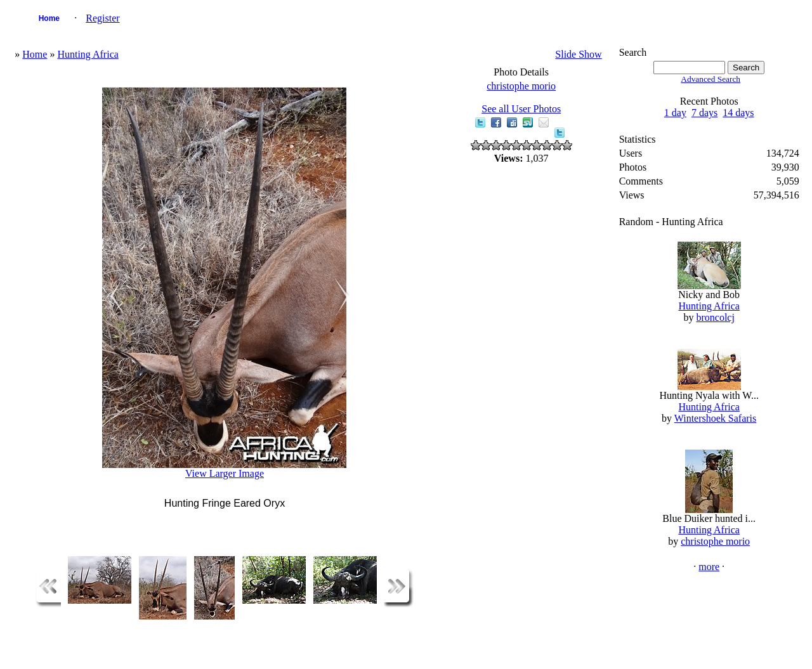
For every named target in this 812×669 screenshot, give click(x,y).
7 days (704, 113)
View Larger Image (225, 473)
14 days (738, 113)
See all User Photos (521, 109)
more (709, 567)
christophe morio (521, 86)
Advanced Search (710, 79)
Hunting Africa (88, 54)
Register (102, 18)
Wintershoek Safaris (716, 418)
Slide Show (578, 54)
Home (49, 18)
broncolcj (715, 317)
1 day (675, 113)
